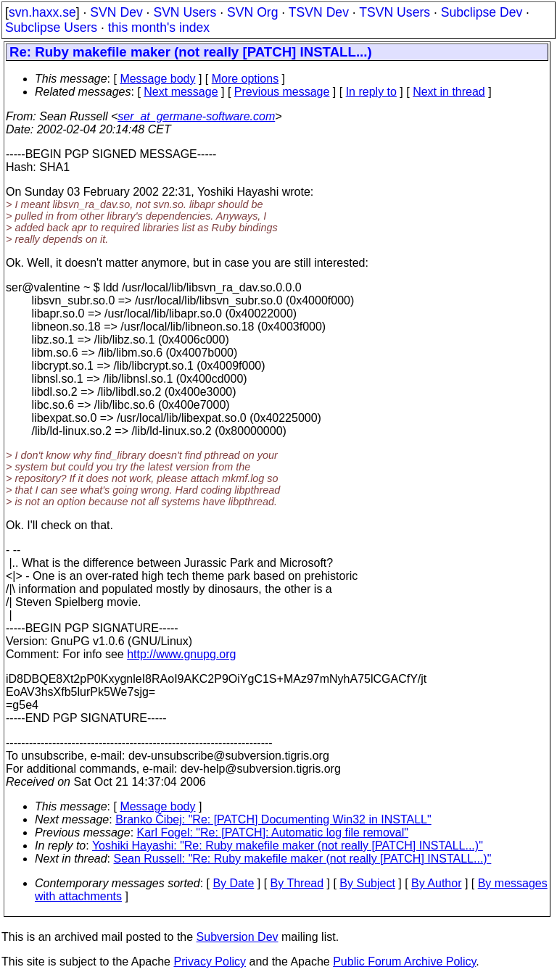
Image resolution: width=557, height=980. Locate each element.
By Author (436, 883)
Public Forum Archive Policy (404, 962)
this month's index (159, 28)
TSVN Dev (319, 12)
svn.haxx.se (42, 12)
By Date (233, 883)
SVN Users (185, 12)
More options (246, 79)
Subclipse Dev (482, 12)
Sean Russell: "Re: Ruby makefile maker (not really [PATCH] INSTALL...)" (303, 859)
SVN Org (252, 12)
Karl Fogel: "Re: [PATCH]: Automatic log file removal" (273, 832)
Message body (157, 79)
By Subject (367, 883)
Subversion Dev (238, 937)
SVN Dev (116, 12)
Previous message (282, 92)
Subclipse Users (51, 28)
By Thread (297, 883)
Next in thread (449, 92)
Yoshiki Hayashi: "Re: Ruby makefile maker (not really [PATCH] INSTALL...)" (288, 846)
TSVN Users (395, 12)
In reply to (371, 92)
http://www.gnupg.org (181, 654)
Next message (181, 92)
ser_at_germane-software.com (196, 116)
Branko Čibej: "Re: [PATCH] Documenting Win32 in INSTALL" (273, 819)
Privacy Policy (210, 962)
